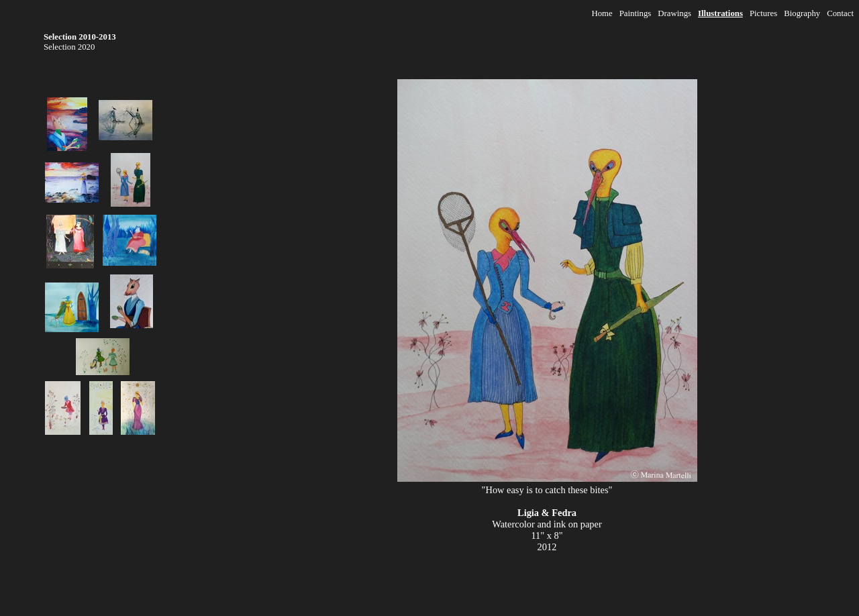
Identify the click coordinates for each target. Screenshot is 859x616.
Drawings (674, 13)
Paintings (636, 13)
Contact (840, 13)
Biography (802, 13)
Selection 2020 (69, 47)
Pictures (763, 13)
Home (602, 13)
